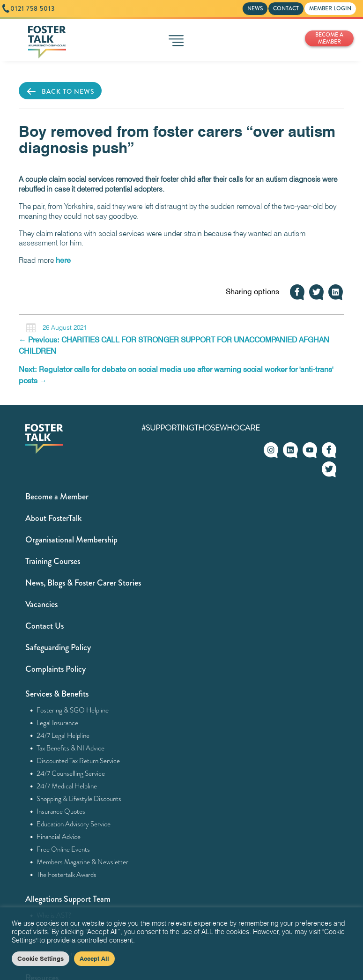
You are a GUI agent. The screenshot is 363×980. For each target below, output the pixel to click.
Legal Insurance (58, 723)
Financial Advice (59, 837)
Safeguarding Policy (58, 647)
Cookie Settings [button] (41, 958)
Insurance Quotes (61, 811)
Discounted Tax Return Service (78, 761)
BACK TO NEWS (60, 91)
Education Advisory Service (74, 824)
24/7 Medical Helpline (67, 786)
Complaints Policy (56, 669)
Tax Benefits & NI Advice (71, 748)
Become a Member (57, 497)
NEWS (255, 8)
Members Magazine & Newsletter (83, 862)
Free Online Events (63, 849)
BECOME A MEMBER (329, 38)
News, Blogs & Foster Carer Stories (83, 583)
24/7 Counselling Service (71, 773)
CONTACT (286, 8)
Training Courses (53, 561)
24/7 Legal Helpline (63, 735)
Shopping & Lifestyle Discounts (79, 799)
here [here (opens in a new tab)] (63, 260)
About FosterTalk (53, 518)
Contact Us (44, 626)
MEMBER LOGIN (330, 8)
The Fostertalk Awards (67, 875)
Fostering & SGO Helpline (73, 710)
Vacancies (41, 604)
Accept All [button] (94, 958)
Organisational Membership (71, 540)
